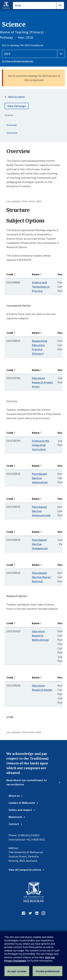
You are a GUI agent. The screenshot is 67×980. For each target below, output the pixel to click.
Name (36, 274)
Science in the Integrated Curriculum (41, 445)
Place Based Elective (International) (41, 511)
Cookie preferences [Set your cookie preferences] (48, 971)
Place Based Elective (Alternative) (40, 478)
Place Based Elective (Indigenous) (40, 544)
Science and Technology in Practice (41, 287)
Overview (12, 125)
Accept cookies (17, 971)
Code (10, 274)
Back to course (16, 97)
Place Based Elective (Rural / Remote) (42, 577)
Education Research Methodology (40, 635)
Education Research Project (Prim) (42, 382)
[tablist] (38, 5)
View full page (17, 106)
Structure (12, 133)
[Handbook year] (33, 54)
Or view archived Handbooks (18, 61)
